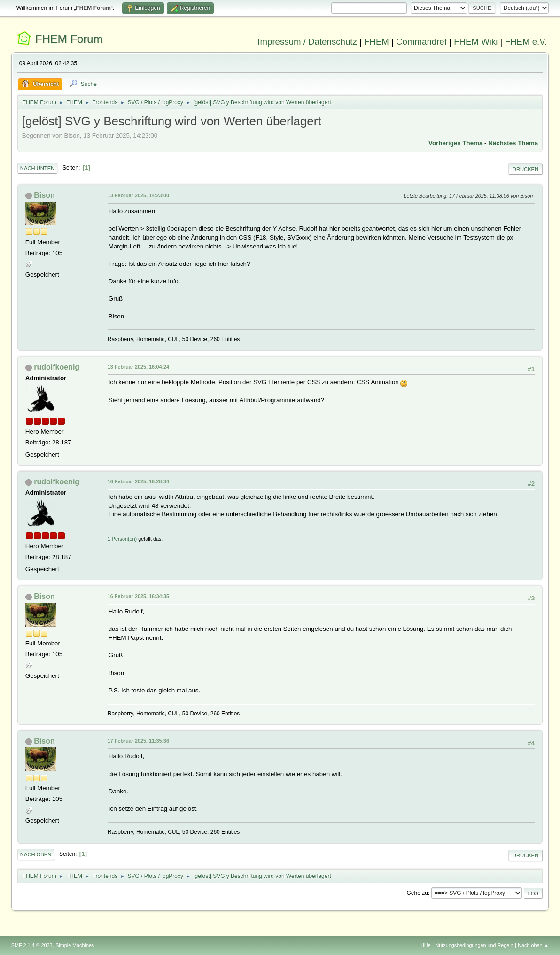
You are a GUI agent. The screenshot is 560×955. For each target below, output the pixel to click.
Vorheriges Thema (455, 143)
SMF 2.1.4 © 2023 (32, 945)
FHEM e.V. (526, 42)
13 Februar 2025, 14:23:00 (138, 195)
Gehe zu (417, 893)
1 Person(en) (122, 539)
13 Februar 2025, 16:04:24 (138, 367)
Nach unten (37, 168)
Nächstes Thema (513, 143)
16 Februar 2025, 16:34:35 (138, 596)
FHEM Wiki (476, 42)
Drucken (525, 169)
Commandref (421, 42)
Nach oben (36, 854)
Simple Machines (75, 945)
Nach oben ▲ (533, 945)
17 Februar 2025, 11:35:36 (138, 741)
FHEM (377, 42)
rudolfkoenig (57, 367)
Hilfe (426, 945)
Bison (44, 195)
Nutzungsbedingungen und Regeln (474, 945)
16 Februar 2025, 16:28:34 (138, 481)
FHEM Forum (69, 39)
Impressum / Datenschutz (307, 42)
